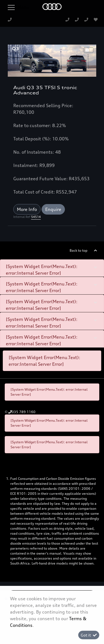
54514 (36, 217)
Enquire (53, 209)
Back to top (78, 250)
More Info (27, 209)
